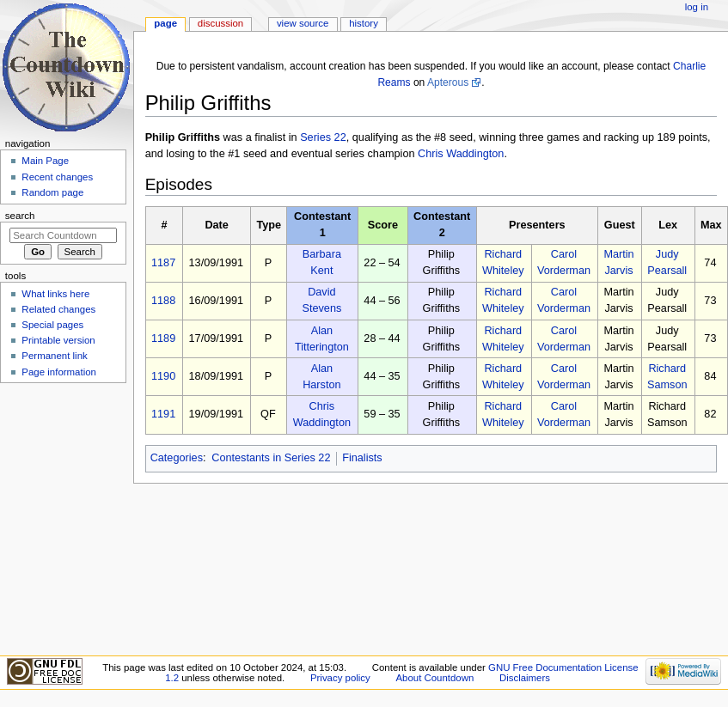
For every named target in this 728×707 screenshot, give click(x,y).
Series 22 (323, 137)
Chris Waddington (461, 154)
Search (20, 216)
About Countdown (434, 678)
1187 (163, 263)
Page (165, 23)
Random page (52, 192)
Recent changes (57, 177)
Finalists (362, 458)
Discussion (220, 23)
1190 (163, 376)
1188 (163, 301)
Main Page (45, 161)
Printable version (58, 340)
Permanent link (54, 356)
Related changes (58, 309)
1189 (163, 338)
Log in (697, 7)
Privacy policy (340, 678)
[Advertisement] (63, 518)
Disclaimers (525, 678)
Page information (59, 372)
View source (303, 23)
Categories (177, 458)
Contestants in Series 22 (271, 458)
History (364, 23)
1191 (163, 414)
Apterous (448, 82)
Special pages (52, 325)
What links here (55, 294)
